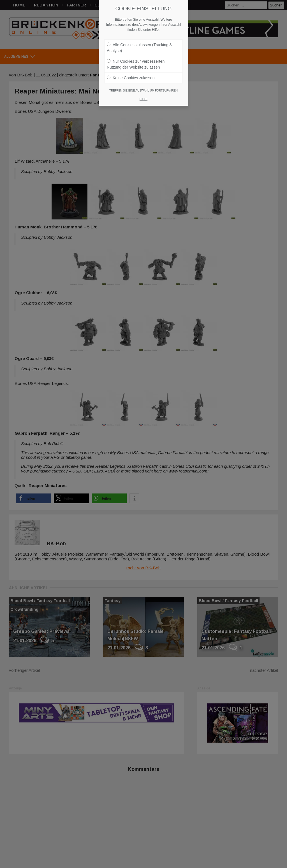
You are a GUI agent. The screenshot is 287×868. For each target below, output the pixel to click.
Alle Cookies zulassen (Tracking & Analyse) (139, 45)
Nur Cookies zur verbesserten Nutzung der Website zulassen (136, 61)
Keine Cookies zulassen (131, 75)
